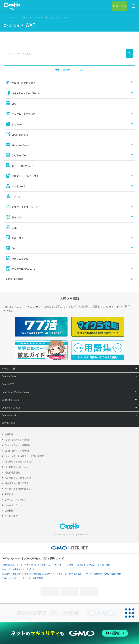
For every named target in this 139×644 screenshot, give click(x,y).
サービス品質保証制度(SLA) (18, 489)
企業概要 (9, 511)
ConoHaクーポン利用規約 (17, 451)
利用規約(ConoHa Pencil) (17, 467)
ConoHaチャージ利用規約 (17, 445)
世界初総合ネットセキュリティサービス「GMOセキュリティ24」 (32, 565)
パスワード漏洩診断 (76, 565)
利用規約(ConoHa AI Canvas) (19, 462)
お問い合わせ (11, 494)
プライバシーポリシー (16, 500)
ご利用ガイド (54, 17)
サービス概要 (11, 516)
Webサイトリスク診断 (100, 565)
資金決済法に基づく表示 (17, 483)
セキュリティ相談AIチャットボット (18, 569)
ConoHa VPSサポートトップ (32, 17)
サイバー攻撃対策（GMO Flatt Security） (104, 574)
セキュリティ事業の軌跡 (32, 578)
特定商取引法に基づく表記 (18, 478)
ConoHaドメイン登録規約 (17, 440)
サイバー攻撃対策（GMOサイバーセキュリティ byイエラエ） (53, 574)
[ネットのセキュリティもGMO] (69, 633)
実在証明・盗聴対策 (11, 574)
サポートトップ (10, 17)
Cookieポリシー (12, 505)
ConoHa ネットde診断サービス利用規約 (24, 456)
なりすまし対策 (9, 578)
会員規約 (9, 434)
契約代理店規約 (12, 472)
